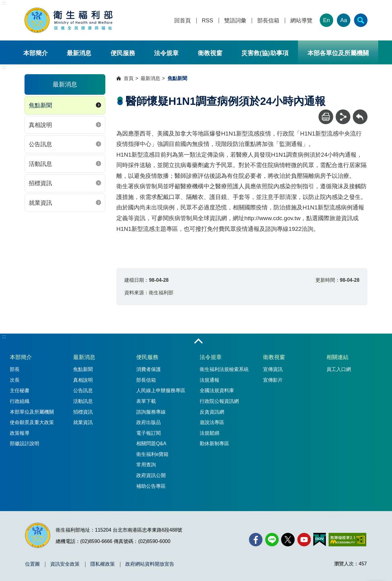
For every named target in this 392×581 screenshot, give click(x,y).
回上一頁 (360, 112)
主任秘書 (20, 390)
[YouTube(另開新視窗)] (304, 540)
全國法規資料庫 (217, 390)
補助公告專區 (151, 486)
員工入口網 (339, 369)
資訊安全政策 (65, 564)
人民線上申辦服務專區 (161, 390)
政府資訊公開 (151, 475)
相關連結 (337, 357)
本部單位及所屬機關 (32, 412)
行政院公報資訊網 (219, 401)
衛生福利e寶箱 (152, 454)
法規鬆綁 (209, 433)
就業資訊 (40, 203)
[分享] (343, 117)
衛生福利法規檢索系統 (224, 369)
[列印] (326, 117)
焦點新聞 (40, 105)
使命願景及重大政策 (32, 422)
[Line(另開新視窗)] (272, 540)
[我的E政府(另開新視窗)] (320, 540)
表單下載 (146, 401)
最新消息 (79, 53)
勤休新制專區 (214, 443)
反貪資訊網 (212, 412)
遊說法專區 (212, 422)
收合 (198, 342)
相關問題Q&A (151, 443)
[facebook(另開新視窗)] (256, 540)
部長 (15, 369)
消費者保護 (149, 369)
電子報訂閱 (149, 433)
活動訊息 (40, 164)
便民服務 (123, 53)
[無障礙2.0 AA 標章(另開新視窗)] (347, 540)
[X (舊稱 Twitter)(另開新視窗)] (288, 540)
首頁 (129, 78)
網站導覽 (301, 21)
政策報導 (20, 433)
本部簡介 (36, 53)
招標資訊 (40, 183)
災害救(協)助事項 (265, 53)
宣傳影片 (273, 380)
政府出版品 (149, 422)
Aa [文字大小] (344, 20)
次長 (15, 380)
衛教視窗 (210, 53)
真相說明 (40, 125)
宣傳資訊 (273, 369)
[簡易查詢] (361, 20)
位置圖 (32, 564)
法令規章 (166, 53)
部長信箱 (268, 21)
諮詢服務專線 (151, 412)
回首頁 (183, 21)
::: (4, 3)
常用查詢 (146, 465)
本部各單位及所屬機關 (338, 53)
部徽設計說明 (24, 443)
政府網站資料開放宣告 (150, 564)
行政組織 (20, 401)
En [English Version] (326, 20)
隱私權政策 (103, 564)
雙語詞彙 (235, 21)
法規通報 (209, 380)
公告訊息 (40, 144)
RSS (207, 21)
